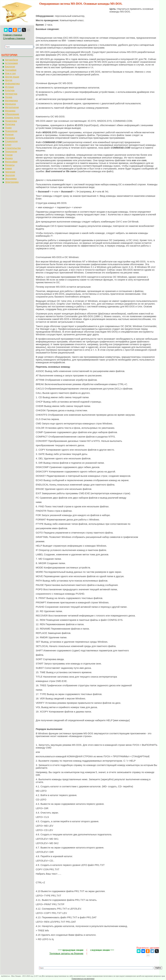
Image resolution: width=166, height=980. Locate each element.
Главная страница (13, 35)
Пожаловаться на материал (83, 979)
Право (8, 128)
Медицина (10, 104)
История (9, 87)
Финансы (10, 165)
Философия (11, 162)
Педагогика (11, 121)
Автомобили (11, 60)
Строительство (13, 148)
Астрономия (11, 63)
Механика (10, 111)
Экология (10, 175)
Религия (9, 135)
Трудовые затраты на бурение (66, 953)
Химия (8, 168)
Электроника (12, 182)
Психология (11, 131)
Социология (11, 141)
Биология (10, 67)
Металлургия (12, 107)
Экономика (11, 179)
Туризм (9, 155)
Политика (10, 124)
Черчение (10, 172)
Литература (11, 94)
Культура (10, 90)
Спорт (8, 145)
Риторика (10, 138)
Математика (11, 101)
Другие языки (12, 77)
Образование (12, 114)
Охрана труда (12, 118)
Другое (9, 80)
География (11, 70)
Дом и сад (10, 73)
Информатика (12, 84)
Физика (9, 158)
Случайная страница (14, 38)
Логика (9, 97)
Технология (11, 151)
